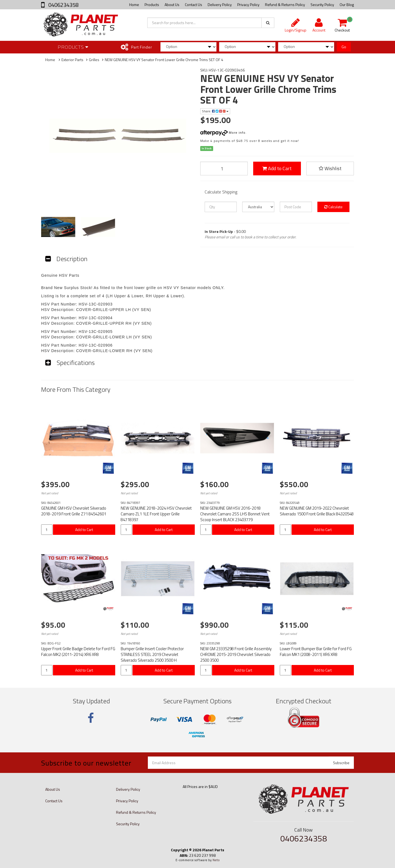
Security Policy (322, 5)
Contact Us (194, 5)
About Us (172, 5)
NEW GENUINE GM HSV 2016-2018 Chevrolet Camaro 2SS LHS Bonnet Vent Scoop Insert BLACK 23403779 (235, 514)
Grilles (94, 60)
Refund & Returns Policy (285, 5)
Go (344, 47)
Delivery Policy (220, 5)
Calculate (333, 207)
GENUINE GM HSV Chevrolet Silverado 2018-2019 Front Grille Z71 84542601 (74, 511)
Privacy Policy (248, 5)
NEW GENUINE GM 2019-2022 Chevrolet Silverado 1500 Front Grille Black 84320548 (317, 511)
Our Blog (347, 5)
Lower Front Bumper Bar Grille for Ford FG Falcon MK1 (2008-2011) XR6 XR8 (316, 652)
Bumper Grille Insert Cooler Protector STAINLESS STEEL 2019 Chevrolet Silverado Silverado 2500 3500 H (152, 654)
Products (152, 5)
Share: (215, 111)
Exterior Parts (72, 60)
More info (223, 132)
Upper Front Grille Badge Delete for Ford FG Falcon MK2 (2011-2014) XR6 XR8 (78, 652)
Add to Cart (277, 168)
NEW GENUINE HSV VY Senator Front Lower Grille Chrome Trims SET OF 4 (164, 60)
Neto (216, 860)
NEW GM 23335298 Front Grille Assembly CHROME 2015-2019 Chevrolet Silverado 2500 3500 (236, 654)
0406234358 (63, 5)
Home (134, 5)
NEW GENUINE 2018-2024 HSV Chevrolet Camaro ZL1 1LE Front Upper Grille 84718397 (156, 514)
